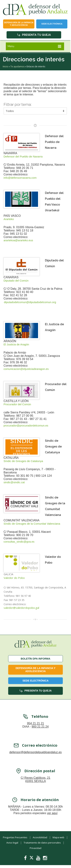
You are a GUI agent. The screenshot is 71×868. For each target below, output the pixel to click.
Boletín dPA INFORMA (36, 659)
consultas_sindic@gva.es (19, 542)
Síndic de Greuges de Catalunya (23, 461)
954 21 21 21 (35, 726)
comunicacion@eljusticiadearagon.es (26, 369)
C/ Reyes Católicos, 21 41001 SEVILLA (36, 782)
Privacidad (35, 848)
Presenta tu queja (34, 35)
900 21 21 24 (40, 729)
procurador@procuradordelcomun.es (26, 425)
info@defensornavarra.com (20, 178)
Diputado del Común (16, 281)
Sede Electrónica (52, 24)
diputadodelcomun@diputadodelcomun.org (30, 302)
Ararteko (9, 219)
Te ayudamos (17, 66)
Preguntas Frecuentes (15, 837)
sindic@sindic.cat (14, 482)
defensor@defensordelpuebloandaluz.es (35, 755)
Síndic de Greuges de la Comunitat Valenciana (32, 524)
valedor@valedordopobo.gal (21, 608)
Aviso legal (12, 843)
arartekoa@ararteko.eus (18, 240)
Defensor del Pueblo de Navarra (23, 156)
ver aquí (52, 815)
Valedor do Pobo (14, 578)
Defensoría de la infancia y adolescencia (19, 24)
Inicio (5, 66)
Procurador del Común (17, 404)
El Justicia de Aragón (16, 344)
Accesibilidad (40, 837)
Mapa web (58, 837)
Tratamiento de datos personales (42, 843)
